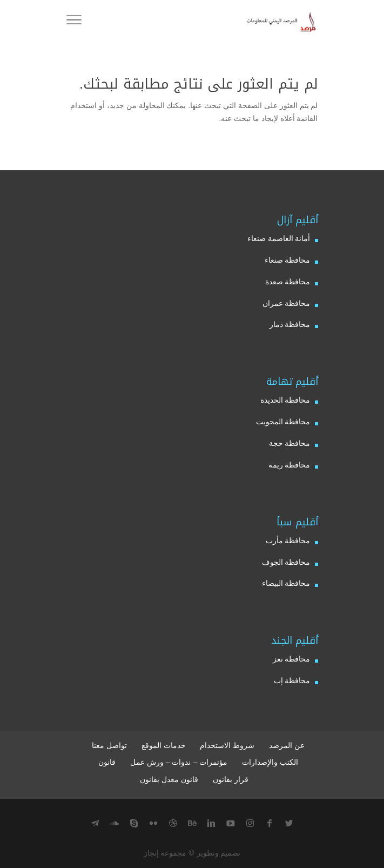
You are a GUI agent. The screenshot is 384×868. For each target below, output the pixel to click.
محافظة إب (292, 680)
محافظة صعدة (288, 282)
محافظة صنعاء (288, 260)
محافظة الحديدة (285, 400)
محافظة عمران (287, 303)
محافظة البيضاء (286, 583)
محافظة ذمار (290, 324)
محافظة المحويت (283, 422)
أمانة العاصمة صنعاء (279, 238)
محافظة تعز (292, 659)
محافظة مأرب (288, 540)
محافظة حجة (290, 443)
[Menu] (74, 22)
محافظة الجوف (286, 562)
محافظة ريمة (289, 465)
